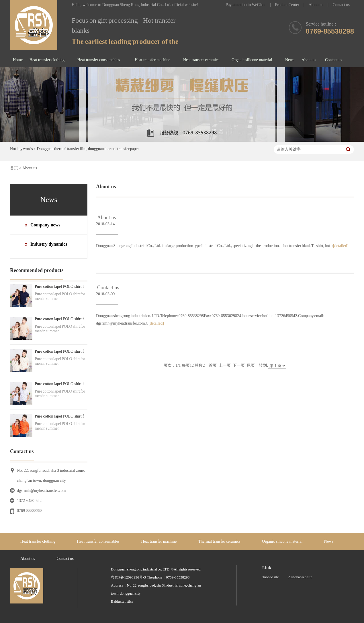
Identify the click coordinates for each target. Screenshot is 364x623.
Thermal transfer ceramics (219, 541)
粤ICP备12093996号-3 (128, 577)
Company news (45, 225)
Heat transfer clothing (47, 60)
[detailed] (341, 246)
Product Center (287, 5)
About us (316, 5)
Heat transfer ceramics (201, 60)
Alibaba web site (300, 577)
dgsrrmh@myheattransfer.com (41, 491)
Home (18, 60)
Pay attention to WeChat (245, 5)
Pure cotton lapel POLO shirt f (59, 287)
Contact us (341, 5)
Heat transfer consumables (99, 60)
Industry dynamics (49, 244)
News (290, 60)
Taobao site (271, 577)
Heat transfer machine (152, 60)
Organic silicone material (252, 60)
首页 (14, 168)
